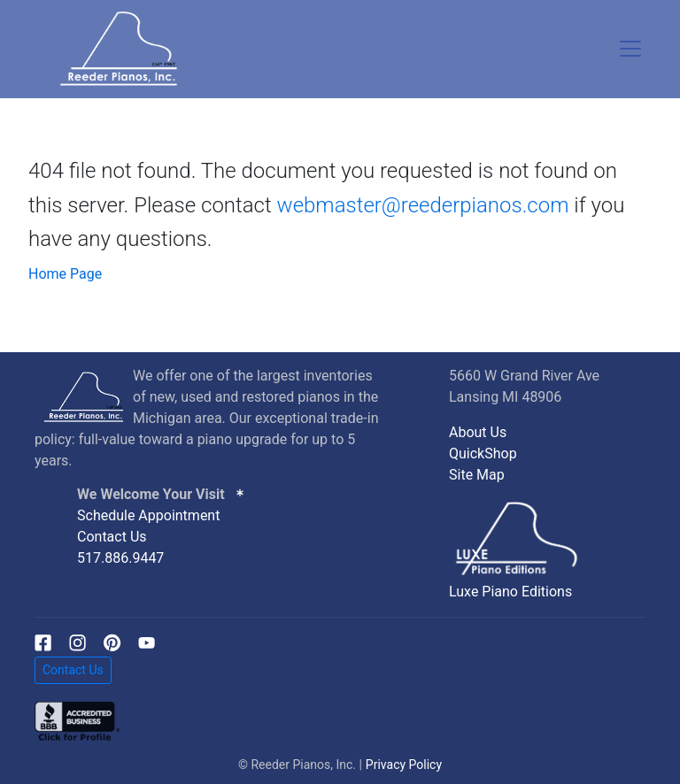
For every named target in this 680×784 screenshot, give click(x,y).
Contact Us (112, 537)
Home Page (65, 274)
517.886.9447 (120, 558)
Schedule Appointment (148, 515)
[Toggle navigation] (630, 49)
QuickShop (483, 453)
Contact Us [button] (73, 670)
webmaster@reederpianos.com (423, 205)
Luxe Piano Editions (510, 592)
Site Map (477, 475)
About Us (478, 432)
